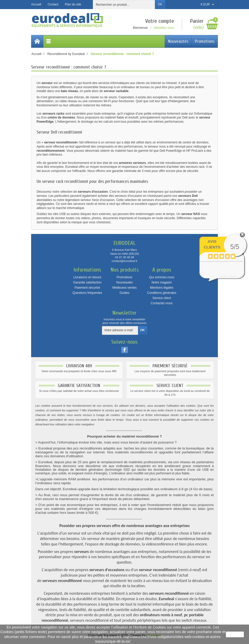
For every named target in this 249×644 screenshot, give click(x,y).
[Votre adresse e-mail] (120, 330)
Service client (162, 298)
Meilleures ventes (124, 288)
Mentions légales (162, 288)
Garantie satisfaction (87, 282)
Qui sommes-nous (162, 277)
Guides (125, 293)
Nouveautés (178, 41)
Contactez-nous (162, 303)
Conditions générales (162, 293)
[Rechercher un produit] (124, 5)
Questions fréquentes (87, 293)
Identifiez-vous (164, 28)
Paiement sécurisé (87, 288)
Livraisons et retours (87, 277)
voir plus (228, 276)
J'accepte (235, 634)
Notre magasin (162, 282)
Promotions (205, 41)
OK (160, 4)
